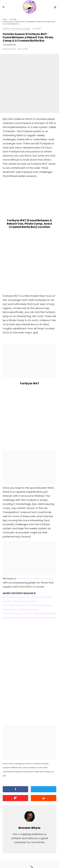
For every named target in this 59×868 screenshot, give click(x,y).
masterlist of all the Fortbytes (34, 532)
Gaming (6, 29)
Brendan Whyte (9, 49)
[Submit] (44, 752)
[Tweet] (44, 743)
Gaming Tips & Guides (21, 29)
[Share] (15, 743)
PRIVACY (42, 853)
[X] (26, 860)
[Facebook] (21, 860)
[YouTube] (32, 860)
